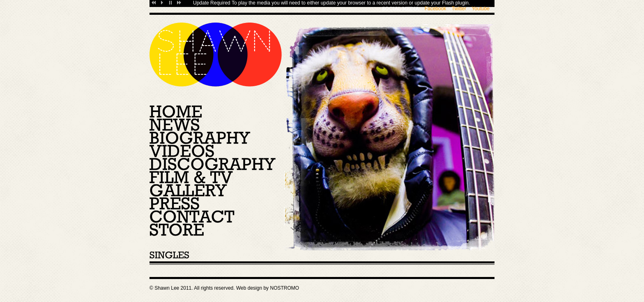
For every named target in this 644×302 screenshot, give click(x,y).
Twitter (459, 9)
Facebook (436, 9)
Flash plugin (455, 3)
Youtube (481, 9)
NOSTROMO (284, 288)
